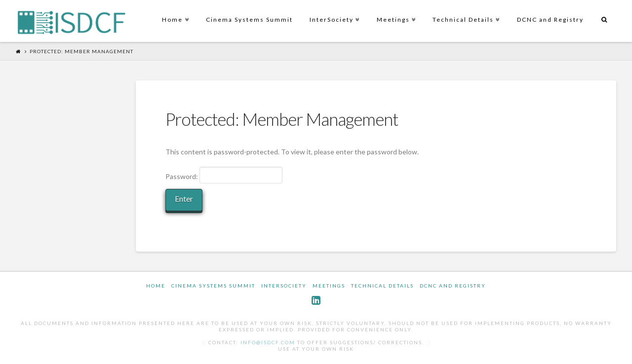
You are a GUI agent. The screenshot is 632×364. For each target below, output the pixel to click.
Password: (224, 175)
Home (174, 12)
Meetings (395, 12)
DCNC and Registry (550, 19)
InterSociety (334, 12)
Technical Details (465, 12)
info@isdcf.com (268, 342)
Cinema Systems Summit (249, 19)
